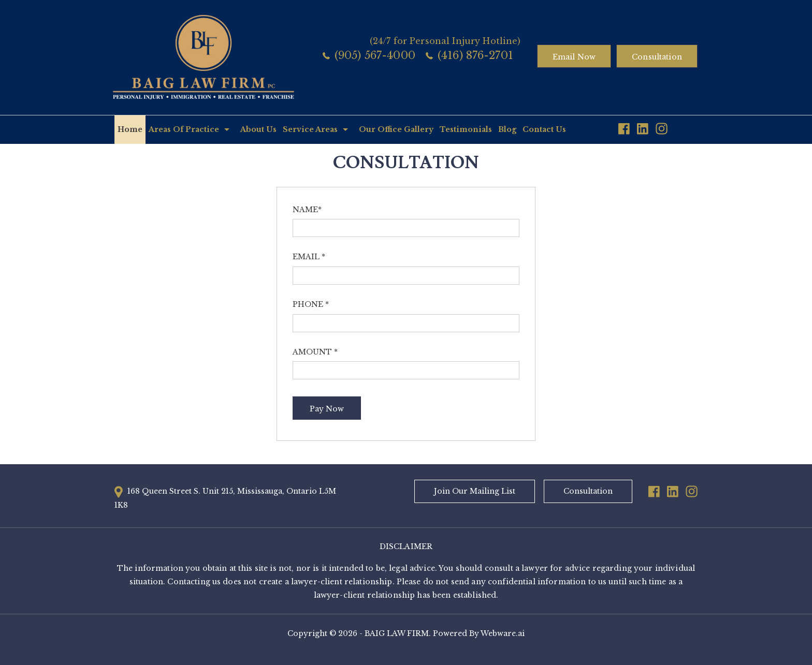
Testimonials (466, 129)
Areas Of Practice (184, 129)
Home (130, 129)
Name (307, 210)
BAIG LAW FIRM (397, 633)
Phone (311, 304)
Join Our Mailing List (475, 491)
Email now (574, 57)
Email (309, 257)
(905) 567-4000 (375, 55)
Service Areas (310, 129)
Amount (315, 352)
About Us (258, 129)
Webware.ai (503, 633)
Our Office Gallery (396, 129)
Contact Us (544, 129)
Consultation (657, 57)
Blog (507, 129)
